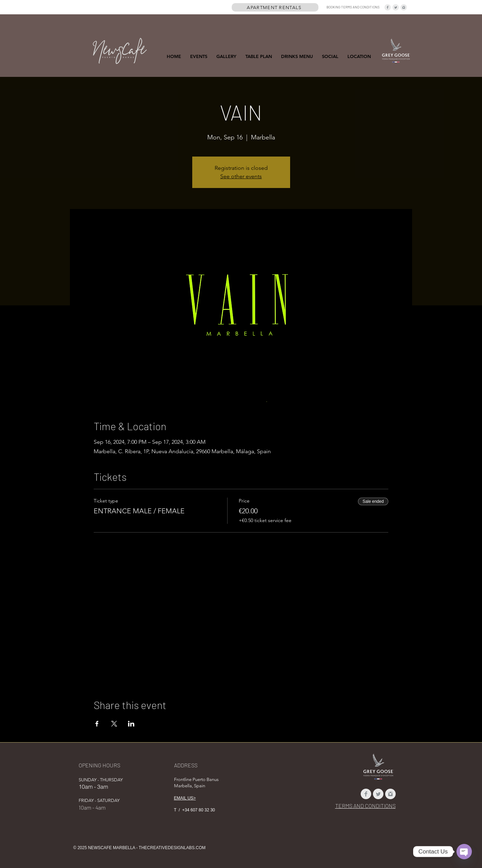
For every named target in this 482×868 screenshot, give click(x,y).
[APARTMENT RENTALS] (275, 7)
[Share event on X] (114, 724)
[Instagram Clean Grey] (404, 7)
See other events (241, 176)
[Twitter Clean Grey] (396, 7)
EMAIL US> (185, 798)
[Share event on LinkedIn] (131, 724)
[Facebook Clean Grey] (388, 7)
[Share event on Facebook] (97, 724)
